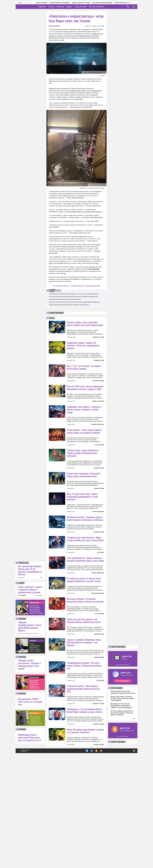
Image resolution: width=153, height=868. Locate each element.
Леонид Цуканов (99, 360)
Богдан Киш (100, 767)
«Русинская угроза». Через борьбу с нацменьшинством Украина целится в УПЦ (83, 775)
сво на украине (117, 792)
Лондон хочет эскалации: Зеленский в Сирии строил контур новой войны (84, 509)
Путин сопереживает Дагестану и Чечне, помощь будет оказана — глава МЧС (36, 751)
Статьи (57, 7)
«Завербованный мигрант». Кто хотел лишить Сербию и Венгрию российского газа (84, 752)
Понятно (130, 854)
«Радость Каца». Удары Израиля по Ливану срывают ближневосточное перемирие (83, 488)
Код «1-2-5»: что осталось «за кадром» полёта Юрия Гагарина (84, 367)
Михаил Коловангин (98, 442)
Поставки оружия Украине (99, 3)
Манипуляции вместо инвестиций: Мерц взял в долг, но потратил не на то (30, 841)
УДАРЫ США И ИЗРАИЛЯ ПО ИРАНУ (28, 738)
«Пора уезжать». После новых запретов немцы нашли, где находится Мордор (84, 448)
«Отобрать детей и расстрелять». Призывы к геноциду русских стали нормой (29, 768)
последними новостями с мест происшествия (85, 91)
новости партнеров (56, 313)
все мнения (39, 699)
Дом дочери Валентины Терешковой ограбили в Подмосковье (35, 788)
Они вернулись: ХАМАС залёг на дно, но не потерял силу (30, 805)
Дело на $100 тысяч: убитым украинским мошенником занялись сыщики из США (85, 405)
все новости (21, 681)
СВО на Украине (39, 3)
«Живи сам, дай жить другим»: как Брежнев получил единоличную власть (84, 690)
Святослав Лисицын (98, 663)
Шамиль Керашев (99, 828)
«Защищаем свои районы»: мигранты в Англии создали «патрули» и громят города (84, 427)
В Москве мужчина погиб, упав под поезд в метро (65, 299)
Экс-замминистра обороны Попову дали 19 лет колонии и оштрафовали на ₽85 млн (30, 674)
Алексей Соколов (54, 26)
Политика (33, 745)
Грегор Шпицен (99, 462)
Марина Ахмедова (98, 546)
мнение (21, 687)
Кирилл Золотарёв (98, 381)
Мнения (67, 7)
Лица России (87, 7)
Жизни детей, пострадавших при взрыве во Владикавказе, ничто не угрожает (36, 713)
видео (51, 263)
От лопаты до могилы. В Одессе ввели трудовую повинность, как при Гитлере (84, 649)
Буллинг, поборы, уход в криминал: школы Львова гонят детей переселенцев (85, 324)
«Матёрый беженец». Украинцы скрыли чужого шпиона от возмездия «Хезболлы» (85, 570)
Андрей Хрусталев (98, 337)
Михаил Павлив (99, 523)
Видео (75, 7)
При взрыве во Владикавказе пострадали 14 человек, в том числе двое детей (36, 824)
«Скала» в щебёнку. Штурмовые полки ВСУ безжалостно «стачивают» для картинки (84, 729)
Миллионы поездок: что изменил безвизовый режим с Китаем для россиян (85, 669)
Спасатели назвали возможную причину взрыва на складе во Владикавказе (73, 297)
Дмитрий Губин (99, 703)
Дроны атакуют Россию (78, 3)
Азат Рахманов (99, 683)
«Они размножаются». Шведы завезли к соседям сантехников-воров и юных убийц (85, 611)
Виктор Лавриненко (98, 625)
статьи (52, 318)
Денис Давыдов (99, 744)
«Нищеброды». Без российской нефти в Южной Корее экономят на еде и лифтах (84, 814)
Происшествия (34, 706)
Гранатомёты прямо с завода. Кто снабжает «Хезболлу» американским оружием (83, 345)
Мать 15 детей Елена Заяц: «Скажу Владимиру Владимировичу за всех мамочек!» (82, 531)
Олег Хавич (101, 604)
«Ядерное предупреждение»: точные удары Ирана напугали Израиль (30, 730)
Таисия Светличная (98, 419)
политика (22, 723)
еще (134, 822)
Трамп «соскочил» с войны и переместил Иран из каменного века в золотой (30, 693)
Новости (48, 7)
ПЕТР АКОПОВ (22, 699)
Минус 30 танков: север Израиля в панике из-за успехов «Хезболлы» (85, 835)
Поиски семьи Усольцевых (57, 3)
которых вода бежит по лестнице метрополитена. (84, 212)
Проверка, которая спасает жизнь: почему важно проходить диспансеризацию (74, 302)
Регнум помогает (103, 7)
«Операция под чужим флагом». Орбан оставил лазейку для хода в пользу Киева (85, 591)
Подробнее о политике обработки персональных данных (105, 854)
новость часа (24, 667)
